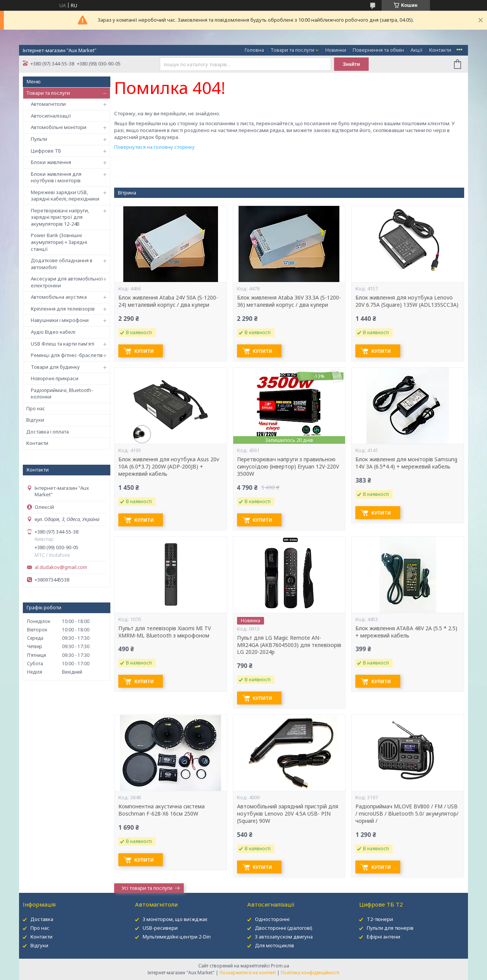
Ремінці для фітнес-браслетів (67, 355)
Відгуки (35, 420)
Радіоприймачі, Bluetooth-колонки (62, 394)
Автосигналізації (51, 116)
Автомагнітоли (48, 104)
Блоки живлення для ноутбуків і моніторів (56, 177)
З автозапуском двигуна (284, 937)
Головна (254, 50)
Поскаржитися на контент (248, 973)
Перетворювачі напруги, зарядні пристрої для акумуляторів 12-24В (60, 217)
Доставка (42, 919)
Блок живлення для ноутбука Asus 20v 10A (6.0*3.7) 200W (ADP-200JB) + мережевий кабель (169, 467)
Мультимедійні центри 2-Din (177, 937)
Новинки (336, 50)
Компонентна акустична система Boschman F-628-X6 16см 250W (162, 810)
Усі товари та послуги (147, 888)
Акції (417, 50)
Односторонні (272, 919)
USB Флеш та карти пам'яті (63, 344)
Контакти (440, 50)
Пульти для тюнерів (390, 928)
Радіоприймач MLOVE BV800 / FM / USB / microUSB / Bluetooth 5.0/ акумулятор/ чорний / (407, 814)
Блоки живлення (51, 162)
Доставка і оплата (48, 432)
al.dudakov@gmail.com (61, 567)
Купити (145, 351)
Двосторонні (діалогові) (284, 928)
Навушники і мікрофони (60, 320)
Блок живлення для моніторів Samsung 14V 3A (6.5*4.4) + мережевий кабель (406, 463)
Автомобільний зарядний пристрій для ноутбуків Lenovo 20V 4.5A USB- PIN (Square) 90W (288, 814)
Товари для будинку (55, 367)
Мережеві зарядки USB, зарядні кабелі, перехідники (65, 196)
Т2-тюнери (380, 919)
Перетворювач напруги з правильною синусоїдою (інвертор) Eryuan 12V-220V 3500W (288, 467)
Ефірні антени (384, 937)
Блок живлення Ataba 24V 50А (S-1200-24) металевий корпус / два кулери (168, 301)
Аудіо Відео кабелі (53, 332)
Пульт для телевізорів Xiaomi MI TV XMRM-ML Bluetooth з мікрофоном (165, 632)
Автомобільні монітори (59, 127)
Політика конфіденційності (310, 973)
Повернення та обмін (378, 50)
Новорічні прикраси (55, 378)
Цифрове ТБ (46, 151)
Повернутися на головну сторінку (154, 147)
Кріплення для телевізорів (63, 309)
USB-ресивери (160, 928)
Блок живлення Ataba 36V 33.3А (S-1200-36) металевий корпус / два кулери (289, 301)
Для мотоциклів (275, 945)
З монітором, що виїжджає (175, 919)
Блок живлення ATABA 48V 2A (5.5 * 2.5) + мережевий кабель (406, 632)
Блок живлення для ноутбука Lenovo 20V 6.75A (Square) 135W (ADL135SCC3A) (407, 301)
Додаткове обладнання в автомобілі (62, 264)
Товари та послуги (292, 50)
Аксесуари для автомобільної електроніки (67, 282)
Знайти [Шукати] (352, 64)
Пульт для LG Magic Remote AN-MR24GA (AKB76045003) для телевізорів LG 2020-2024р (289, 645)
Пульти (39, 139)
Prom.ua (280, 966)
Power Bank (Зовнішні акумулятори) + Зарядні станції (59, 242)
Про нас (36, 408)
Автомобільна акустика (59, 297)
